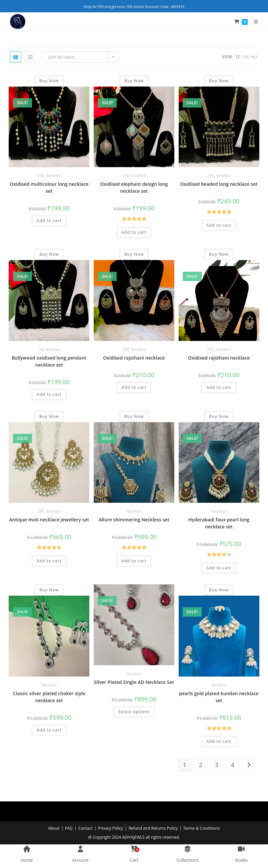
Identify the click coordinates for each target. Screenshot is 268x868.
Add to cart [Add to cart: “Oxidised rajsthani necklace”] (134, 387)
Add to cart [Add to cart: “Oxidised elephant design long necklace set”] (134, 232)
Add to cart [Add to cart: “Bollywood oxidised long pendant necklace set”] (49, 394)
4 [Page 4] (233, 765)
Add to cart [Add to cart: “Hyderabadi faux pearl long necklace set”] (219, 568)
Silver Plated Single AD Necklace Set (134, 682)
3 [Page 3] (217, 765)
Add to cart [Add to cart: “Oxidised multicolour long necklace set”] (49, 221)
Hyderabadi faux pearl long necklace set (219, 523)
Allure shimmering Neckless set (134, 520)
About (54, 828)
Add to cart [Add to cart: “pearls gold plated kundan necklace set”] (219, 741)
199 (41, 176)
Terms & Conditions (201, 828)
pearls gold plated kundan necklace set (219, 697)
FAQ (69, 828)
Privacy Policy (110, 828)
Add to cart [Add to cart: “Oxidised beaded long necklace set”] (219, 225)
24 (246, 57)
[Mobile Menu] (253, 22)
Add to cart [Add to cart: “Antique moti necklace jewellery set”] (49, 561)
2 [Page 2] (201, 765)
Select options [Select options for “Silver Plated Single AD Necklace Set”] (134, 712)
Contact (85, 828)
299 (210, 176)
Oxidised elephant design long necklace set (134, 187)
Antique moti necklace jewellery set (49, 520)
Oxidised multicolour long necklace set (49, 187)
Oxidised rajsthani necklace (134, 358)
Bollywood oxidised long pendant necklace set (49, 361)
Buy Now (49, 81)
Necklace (53, 176)
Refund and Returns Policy (153, 828)
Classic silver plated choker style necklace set (49, 697)
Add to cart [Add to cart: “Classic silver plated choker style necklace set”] (49, 730)
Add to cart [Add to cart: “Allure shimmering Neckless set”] (134, 561)
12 (238, 57)
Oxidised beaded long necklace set (219, 184)
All (255, 57)
